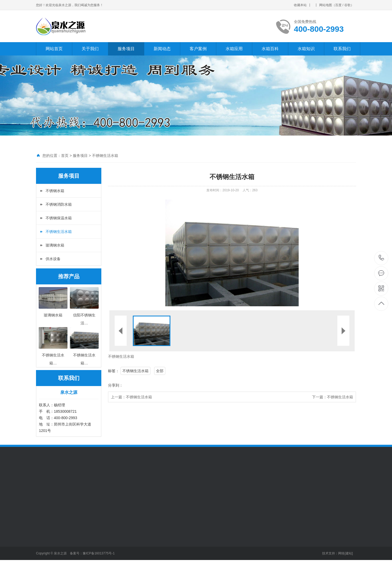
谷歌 (347, 5)
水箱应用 (234, 49)
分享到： (115, 385)
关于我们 (90, 49)
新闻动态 (162, 49)
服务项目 (126, 49)
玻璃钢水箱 (55, 245)
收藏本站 (300, 5)
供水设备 (53, 259)
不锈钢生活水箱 (105, 156)
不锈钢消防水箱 (59, 204)
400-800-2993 (381, 258)
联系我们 (342, 49)
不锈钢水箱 (55, 191)
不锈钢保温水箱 (59, 218)
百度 (338, 5)
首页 (65, 156)
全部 (160, 371)
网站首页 (54, 49)
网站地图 (326, 5)
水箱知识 (306, 49)
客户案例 (198, 49)
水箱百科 (270, 49)
